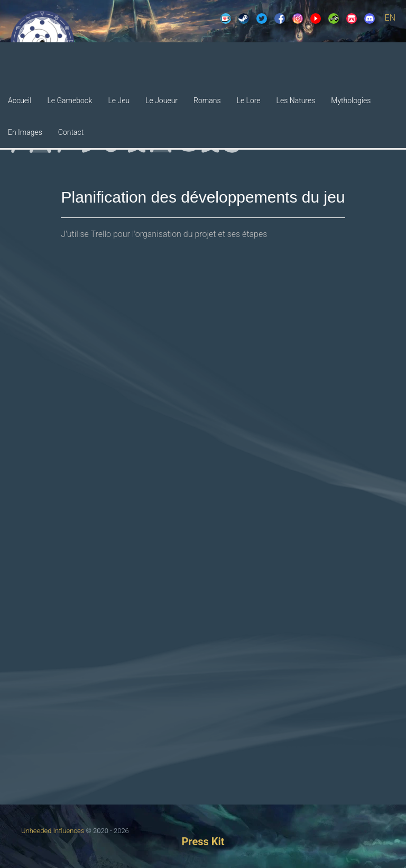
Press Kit (203, 842)
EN (390, 18)
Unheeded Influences (53, 831)
